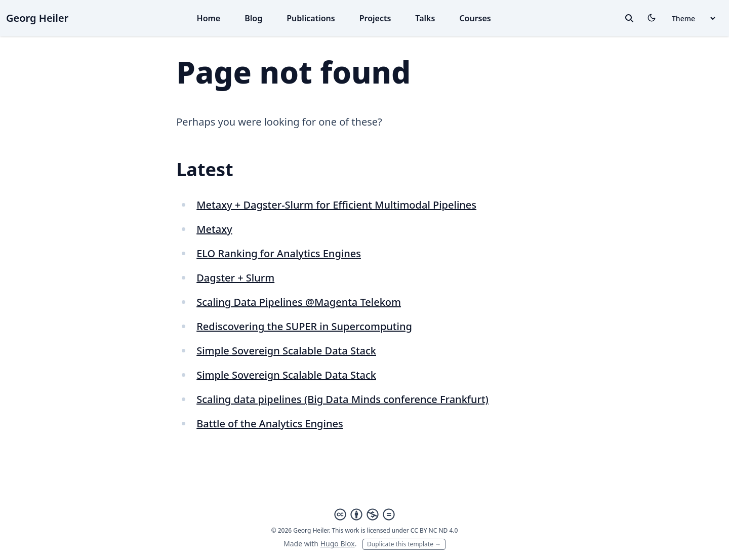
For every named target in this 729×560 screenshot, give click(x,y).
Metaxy (214, 229)
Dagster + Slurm (235, 278)
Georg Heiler (37, 18)
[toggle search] (629, 18)
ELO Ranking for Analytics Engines (279, 253)
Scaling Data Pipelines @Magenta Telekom (299, 302)
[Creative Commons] (364, 514)
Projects (375, 18)
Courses (475, 18)
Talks (425, 18)
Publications (311, 18)
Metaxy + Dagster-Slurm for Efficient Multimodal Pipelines (336, 205)
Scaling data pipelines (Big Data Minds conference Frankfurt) (342, 399)
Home (209, 18)
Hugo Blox (338, 544)
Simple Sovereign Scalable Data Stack (286, 351)
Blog (253, 18)
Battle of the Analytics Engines (270, 424)
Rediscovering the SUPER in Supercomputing (304, 326)
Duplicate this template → (404, 544)
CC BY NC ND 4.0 (434, 530)
